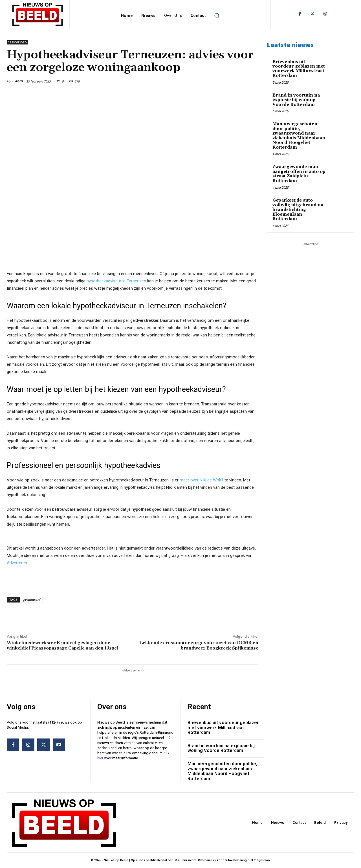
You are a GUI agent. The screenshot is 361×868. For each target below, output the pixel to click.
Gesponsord (17, 42)
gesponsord (32, 600)
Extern (17, 81)
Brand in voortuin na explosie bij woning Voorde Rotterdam (296, 100)
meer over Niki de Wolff (202, 480)
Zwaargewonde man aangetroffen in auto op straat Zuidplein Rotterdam (299, 174)
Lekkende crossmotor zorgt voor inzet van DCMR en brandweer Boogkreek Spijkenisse (199, 645)
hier (100, 758)
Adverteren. (17, 563)
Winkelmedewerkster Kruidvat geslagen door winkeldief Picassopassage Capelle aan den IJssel (62, 645)
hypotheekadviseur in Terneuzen (116, 281)
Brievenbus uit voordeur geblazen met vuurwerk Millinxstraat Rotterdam (299, 69)
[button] (217, 15)
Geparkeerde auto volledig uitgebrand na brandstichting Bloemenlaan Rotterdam (298, 210)
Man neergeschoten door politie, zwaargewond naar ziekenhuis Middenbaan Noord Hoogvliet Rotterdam (299, 136)
